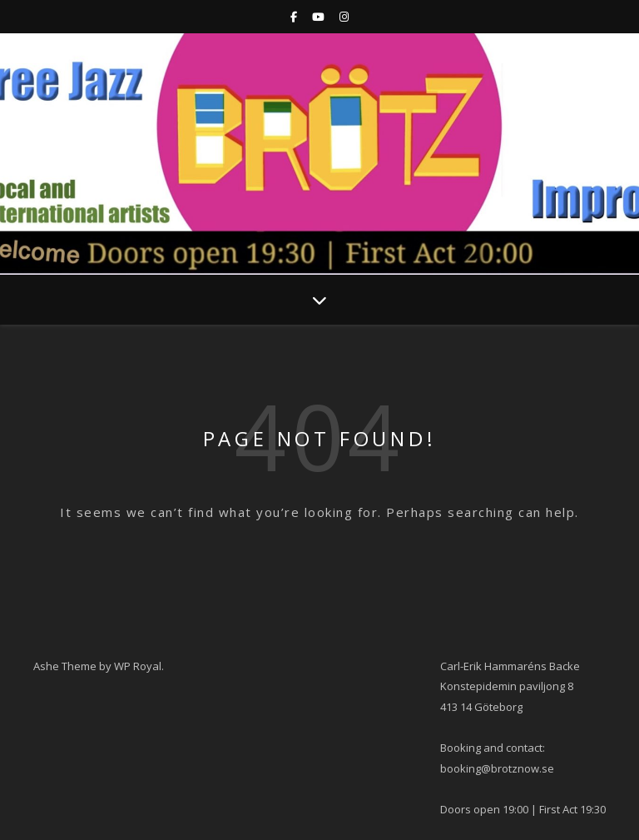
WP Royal (138, 666)
